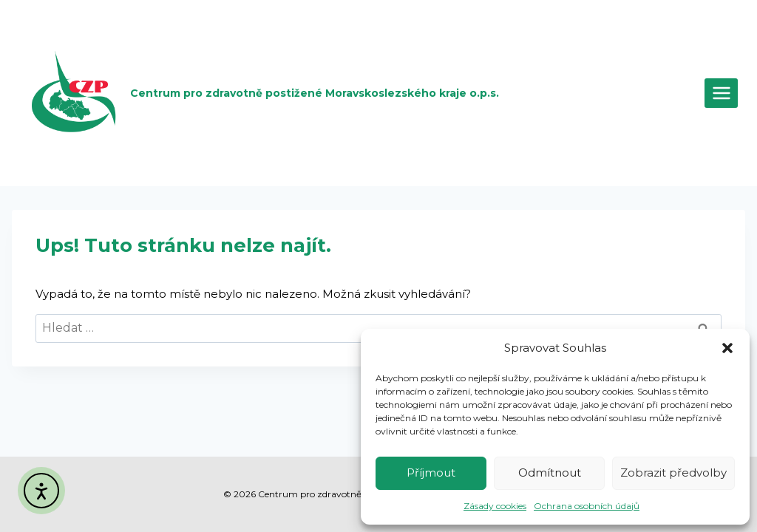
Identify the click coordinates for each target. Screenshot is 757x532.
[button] (727, 348)
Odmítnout (550, 473)
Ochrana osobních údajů (587, 506)
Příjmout (431, 473)
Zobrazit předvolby (673, 473)
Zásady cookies (495, 506)
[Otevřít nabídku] (721, 93)
